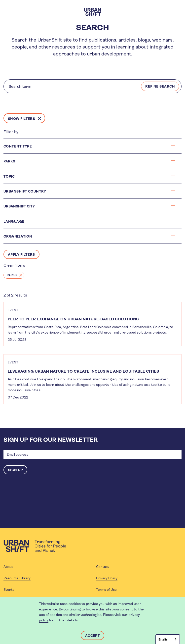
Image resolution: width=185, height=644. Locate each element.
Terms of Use (106, 590)
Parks (12, 275)
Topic (89, 176)
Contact (103, 567)
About (8, 567)
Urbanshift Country (89, 191)
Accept (93, 636)
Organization (89, 236)
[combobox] (168, 639)
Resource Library (17, 578)
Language (89, 221)
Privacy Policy (107, 578)
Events (9, 590)
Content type (89, 146)
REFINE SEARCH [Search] (160, 86)
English (164, 639)
